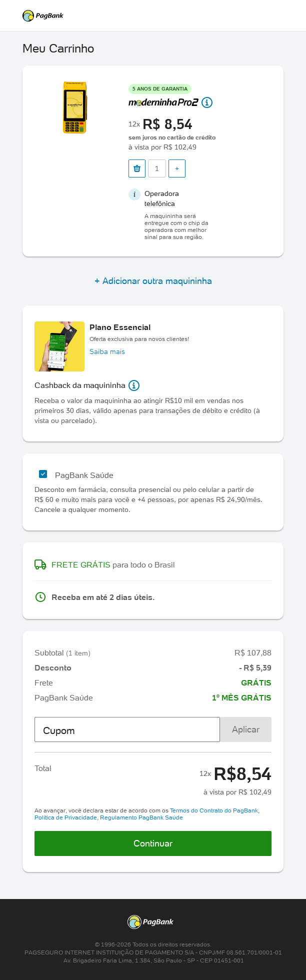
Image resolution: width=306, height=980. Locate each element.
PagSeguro (153, 16)
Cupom (59, 730)
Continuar (153, 843)
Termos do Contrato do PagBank (214, 810)
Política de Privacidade (66, 817)
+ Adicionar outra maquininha (153, 281)
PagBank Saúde (84, 475)
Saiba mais (107, 351)
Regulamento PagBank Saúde (141, 817)
